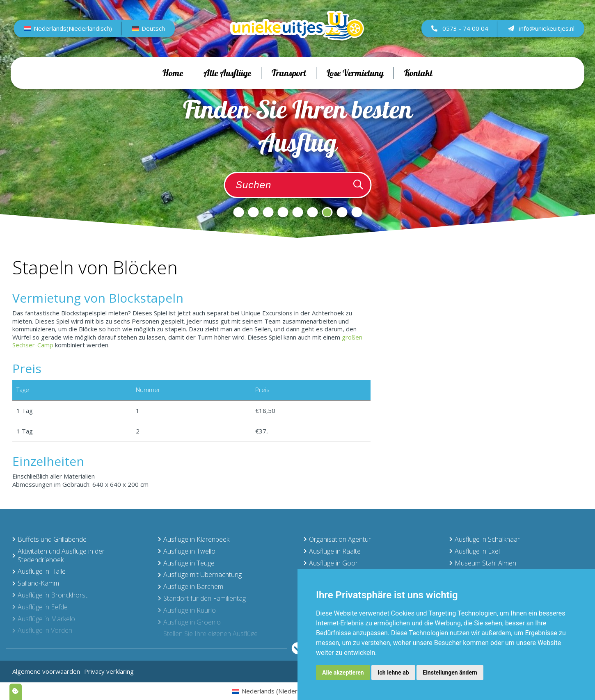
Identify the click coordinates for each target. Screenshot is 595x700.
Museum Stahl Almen (483, 563)
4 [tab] (283, 212)
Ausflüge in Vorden (42, 630)
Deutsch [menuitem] (155, 35)
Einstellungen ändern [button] (450, 673)
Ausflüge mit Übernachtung (200, 575)
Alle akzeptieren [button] (343, 673)
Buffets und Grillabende (49, 539)
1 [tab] (238, 212)
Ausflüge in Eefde (40, 607)
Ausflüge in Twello (187, 551)
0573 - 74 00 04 (458, 35)
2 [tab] (253, 212)
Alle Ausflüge (227, 87)
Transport (289, 87)
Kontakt (418, 87)
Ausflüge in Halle (39, 571)
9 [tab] (357, 212)
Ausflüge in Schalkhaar (485, 539)
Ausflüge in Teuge (186, 563)
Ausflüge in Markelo (44, 619)
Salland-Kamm (36, 583)
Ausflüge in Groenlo (189, 622)
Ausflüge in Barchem (191, 586)
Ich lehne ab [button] (393, 673)
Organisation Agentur (337, 539)
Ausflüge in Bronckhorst (50, 595)
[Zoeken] (358, 185)
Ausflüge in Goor (331, 563)
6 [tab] (312, 212)
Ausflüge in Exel (475, 551)
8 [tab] (342, 212)
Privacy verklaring (109, 671)
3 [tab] (268, 212)
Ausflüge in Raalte (332, 551)
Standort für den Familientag (202, 598)
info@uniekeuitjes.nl (540, 35)
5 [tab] (297, 212)
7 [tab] (327, 212)
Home (173, 87)
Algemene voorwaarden (46, 671)
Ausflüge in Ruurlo (187, 610)
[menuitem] (70, 35)
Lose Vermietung (355, 87)
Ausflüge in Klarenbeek (194, 539)
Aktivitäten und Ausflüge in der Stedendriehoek (58, 555)
